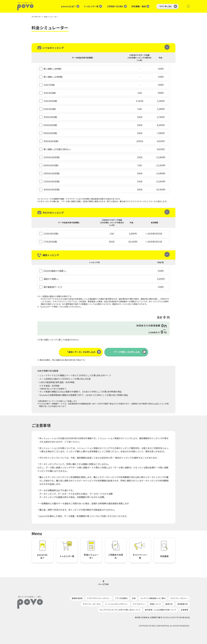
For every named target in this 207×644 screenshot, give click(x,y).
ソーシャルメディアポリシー (117, 604)
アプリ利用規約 (121, 598)
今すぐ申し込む (166, 6)
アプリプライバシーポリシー (99, 598)
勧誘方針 (169, 604)
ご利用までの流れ (115, 6)
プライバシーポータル (91, 604)
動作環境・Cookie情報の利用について (161, 610)
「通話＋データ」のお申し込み (81, 352)
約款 (134, 598)
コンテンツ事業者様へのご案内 (153, 598)
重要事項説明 (77, 598)
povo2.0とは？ (69, 6)
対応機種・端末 (139, 6)
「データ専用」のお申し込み (126, 352)
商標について (155, 604)
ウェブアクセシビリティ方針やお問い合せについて (120, 610)
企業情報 (184, 610)
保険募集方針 (183, 604)
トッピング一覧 (91, 6)
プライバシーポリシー (179, 598)
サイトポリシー (139, 604)
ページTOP (103, 584)
